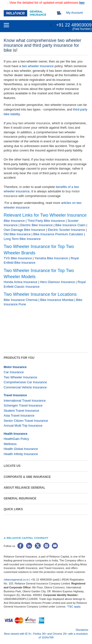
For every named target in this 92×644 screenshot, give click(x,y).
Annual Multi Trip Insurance (23, 426)
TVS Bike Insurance (18, 258)
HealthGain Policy (16, 439)
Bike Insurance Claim (71, 225)
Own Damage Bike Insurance (24, 230)
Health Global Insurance (21, 449)
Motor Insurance (15, 367)
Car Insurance (14, 372)
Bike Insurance (14, 221)
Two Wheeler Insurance (20, 377)
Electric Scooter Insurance (66, 230)
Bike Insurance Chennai (21, 300)
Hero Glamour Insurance (57, 282)
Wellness (10, 444)
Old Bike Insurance (17, 234)
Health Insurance (16, 434)
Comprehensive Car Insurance (25, 382)
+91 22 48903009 (74, 25)
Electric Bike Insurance (37, 225)
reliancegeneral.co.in (17, 580)
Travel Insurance (15, 395)
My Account (74, 13)
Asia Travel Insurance (19, 415)
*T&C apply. (74, 607)
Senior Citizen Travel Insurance (26, 421)
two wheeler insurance (38, 66)
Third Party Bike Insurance (46, 221)
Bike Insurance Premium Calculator (58, 234)
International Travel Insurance (25, 401)
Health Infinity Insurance (21, 454)
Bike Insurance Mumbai (57, 300)
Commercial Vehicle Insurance (25, 387)
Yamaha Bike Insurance (51, 258)
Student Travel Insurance (21, 411)
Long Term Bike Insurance (22, 239)
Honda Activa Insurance (20, 282)
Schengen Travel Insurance (23, 405)
